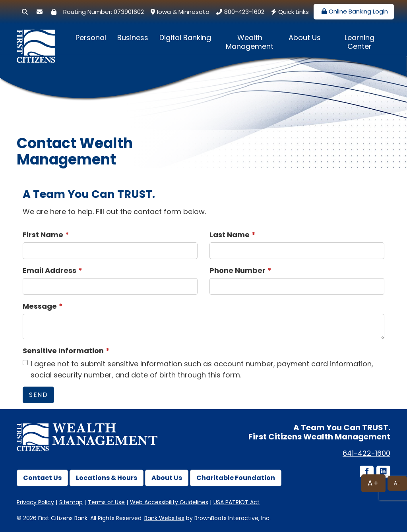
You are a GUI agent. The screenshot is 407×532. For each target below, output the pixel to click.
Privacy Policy (35, 502)
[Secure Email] (40, 12)
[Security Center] (54, 12)
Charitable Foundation (236, 478)
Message (40, 306)
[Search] (25, 12)
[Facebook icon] (366, 472)
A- (397, 483)
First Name (43, 235)
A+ (373, 483)
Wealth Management (250, 42)
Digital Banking (185, 38)
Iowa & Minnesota (179, 12)
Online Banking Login (354, 11)
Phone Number (237, 270)
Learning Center (360, 42)
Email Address (49, 270)
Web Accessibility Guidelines (169, 502)
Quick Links (289, 12)
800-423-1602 (239, 12)
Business (133, 38)
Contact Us (42, 478)
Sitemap (71, 502)
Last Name (230, 235)
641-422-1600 (366, 453)
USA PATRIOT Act (236, 502)
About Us (305, 38)
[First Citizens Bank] (39, 39)
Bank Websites (164, 518)
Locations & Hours (107, 478)
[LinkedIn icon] (383, 472)
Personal (91, 38)
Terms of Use (106, 502)
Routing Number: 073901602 (104, 12)
